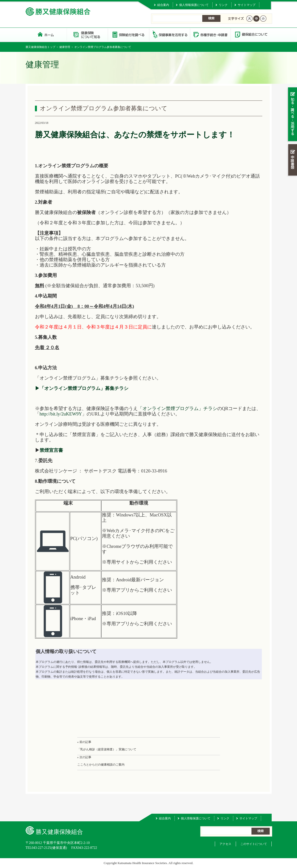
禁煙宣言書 (51, 450)
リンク (223, 5)
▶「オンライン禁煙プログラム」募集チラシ (82, 388)
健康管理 (65, 47)
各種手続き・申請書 (210, 34)
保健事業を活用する (169, 34)
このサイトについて (254, 844)
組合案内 (163, 5)
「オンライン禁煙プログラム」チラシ (178, 408)
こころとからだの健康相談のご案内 (101, 765)
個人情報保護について (194, 5)
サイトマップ (247, 5)
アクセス (225, 844)
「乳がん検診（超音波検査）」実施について (107, 749)
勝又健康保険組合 (46, 34)
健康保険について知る (87, 34)
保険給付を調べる (128, 34)
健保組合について (251, 34)
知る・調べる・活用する (292, 115)
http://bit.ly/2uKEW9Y (61, 414)
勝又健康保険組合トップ (40, 47)
